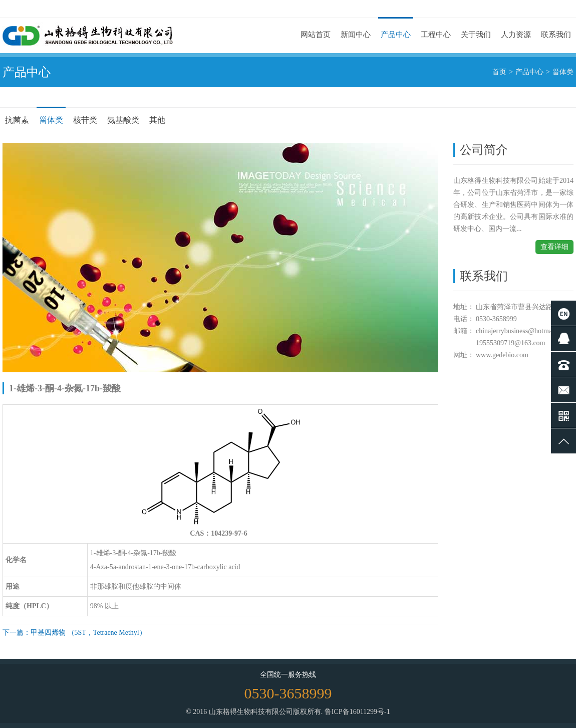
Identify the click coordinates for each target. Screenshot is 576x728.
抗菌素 (17, 120)
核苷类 (85, 120)
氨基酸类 (123, 120)
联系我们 (556, 35)
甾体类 (563, 72)
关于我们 (476, 35)
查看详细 (554, 247)
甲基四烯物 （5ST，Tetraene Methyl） (88, 633)
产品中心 (396, 35)
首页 (499, 72)
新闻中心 (356, 35)
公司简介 (484, 150)
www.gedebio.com (502, 355)
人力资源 (516, 35)
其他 (157, 120)
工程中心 (436, 35)
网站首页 (316, 35)
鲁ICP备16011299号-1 (357, 712)
